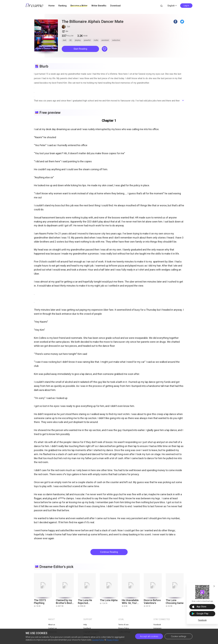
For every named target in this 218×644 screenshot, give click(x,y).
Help (85, 625)
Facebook (202, 620)
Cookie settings (179, 636)
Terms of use (123, 625)
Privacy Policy (112, 640)
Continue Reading (109, 552)
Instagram (157, 628)
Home (51, 6)
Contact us (52, 628)
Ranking (62, 6)
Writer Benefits (99, 6)
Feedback (87, 628)
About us (52, 625)
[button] (80, 49)
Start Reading (80, 49)
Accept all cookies (149, 636)
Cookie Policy (98, 640)
